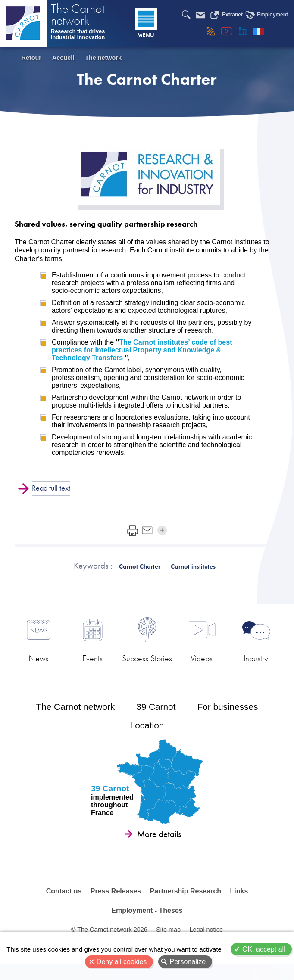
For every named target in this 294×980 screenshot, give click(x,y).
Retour (31, 58)
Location (147, 736)
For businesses (227, 717)
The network (103, 58)
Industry (245, 660)
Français (259, 31)
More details (159, 845)
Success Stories (147, 664)
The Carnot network (78, 16)
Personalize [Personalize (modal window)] (188, 962)
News (49, 660)
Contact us (64, 903)
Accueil (63, 58)
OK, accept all (264, 949)
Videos (196, 660)
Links (239, 903)
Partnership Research (185, 903)
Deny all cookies (122, 962)
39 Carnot (156, 717)
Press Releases (116, 903)
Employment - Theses (147, 924)
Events (98, 660)
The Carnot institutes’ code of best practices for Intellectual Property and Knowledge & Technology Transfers (142, 350)
